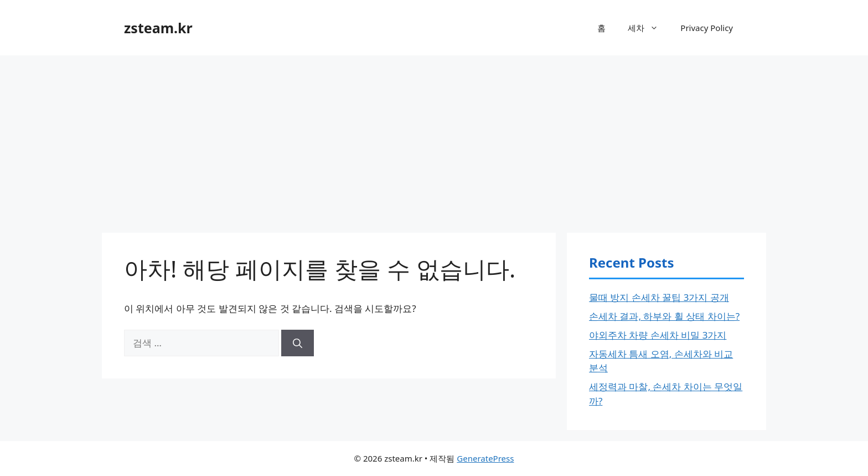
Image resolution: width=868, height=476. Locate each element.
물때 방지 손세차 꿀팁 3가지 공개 (659, 297)
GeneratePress (485, 458)
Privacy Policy (707, 28)
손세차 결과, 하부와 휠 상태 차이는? (664, 316)
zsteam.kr (158, 28)
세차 (649, 28)
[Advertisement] (434, 139)
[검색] (298, 343)
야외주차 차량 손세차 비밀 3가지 (658, 335)
